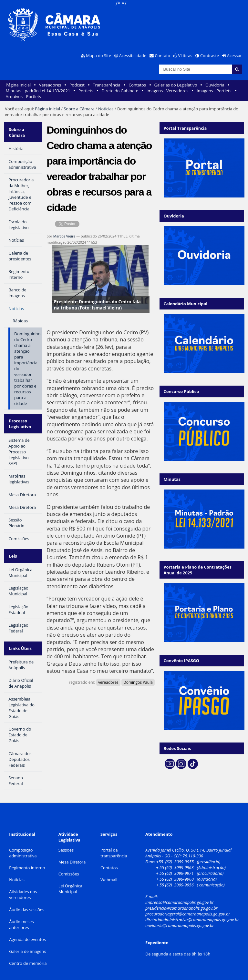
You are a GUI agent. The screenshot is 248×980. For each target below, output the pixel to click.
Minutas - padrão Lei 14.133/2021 (38, 91)
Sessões (66, 842)
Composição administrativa (23, 844)
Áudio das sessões (27, 901)
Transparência (107, 85)
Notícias (106, 109)
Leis (12, 551)
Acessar (234, 56)
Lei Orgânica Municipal (70, 880)
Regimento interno (27, 859)
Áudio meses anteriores (21, 916)
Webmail (109, 871)
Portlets (86, 91)
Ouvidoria (215, 85)
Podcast (77, 85)
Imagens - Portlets (214, 91)
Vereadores (50, 85)
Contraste (210, 56)
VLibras (185, 56)
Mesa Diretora (72, 854)
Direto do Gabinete (120, 91)
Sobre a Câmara (79, 109)
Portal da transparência (114, 844)
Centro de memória (28, 955)
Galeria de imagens (27, 943)
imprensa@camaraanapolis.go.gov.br (180, 894)
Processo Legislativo (20, 420)
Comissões (69, 865)
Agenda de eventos (27, 931)
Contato (163, 56)
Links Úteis (20, 641)
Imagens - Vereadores (168, 91)
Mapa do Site (98, 56)
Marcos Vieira (64, 236)
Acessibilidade (133, 56)
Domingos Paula (138, 682)
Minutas (172, 479)
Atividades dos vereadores (23, 886)
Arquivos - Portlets (23, 96)
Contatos (137, 85)
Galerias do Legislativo (176, 85)
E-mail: (152, 888)
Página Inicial (18, 85)
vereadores (108, 682)
